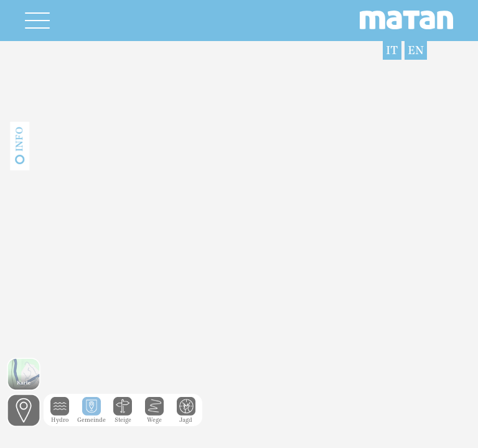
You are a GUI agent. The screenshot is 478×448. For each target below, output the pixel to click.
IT (392, 50)
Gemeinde (91, 417)
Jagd (186, 417)
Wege (154, 417)
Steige (123, 417)
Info (19, 139)
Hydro (60, 417)
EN (416, 50)
